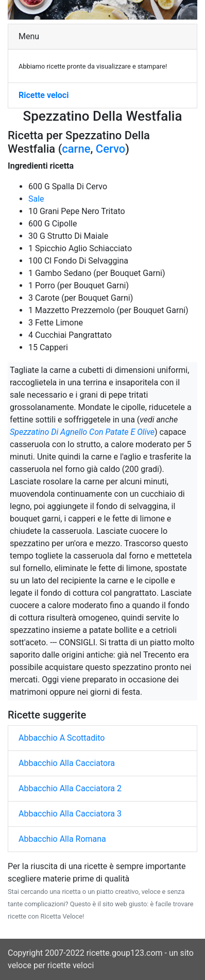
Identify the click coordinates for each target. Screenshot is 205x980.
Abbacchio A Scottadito (62, 738)
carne (76, 149)
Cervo (110, 149)
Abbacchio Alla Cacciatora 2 (70, 788)
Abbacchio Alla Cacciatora (67, 763)
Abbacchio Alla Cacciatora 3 (70, 814)
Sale (36, 199)
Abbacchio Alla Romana (62, 839)
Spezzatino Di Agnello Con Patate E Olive (82, 432)
